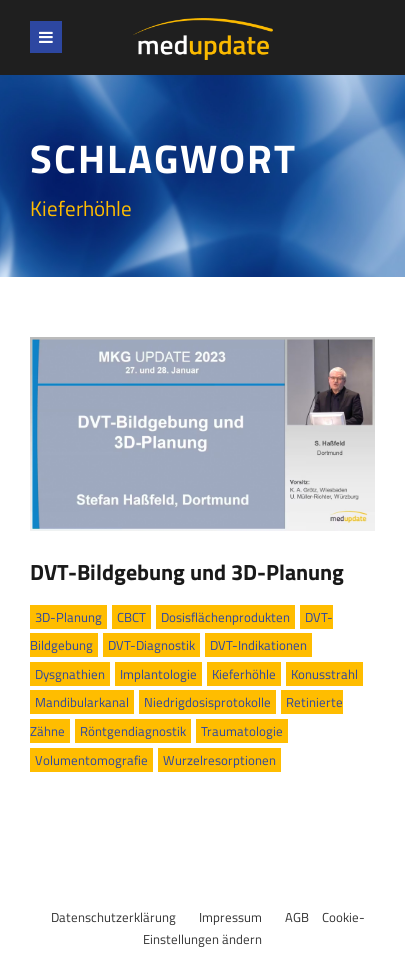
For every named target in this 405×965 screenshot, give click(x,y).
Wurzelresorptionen (219, 760)
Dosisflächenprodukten (225, 617)
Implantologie (158, 674)
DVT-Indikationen (258, 645)
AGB (297, 917)
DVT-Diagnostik (151, 645)
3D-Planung (68, 617)
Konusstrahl (324, 674)
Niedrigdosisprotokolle (207, 702)
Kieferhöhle (244, 674)
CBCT (131, 617)
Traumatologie (242, 731)
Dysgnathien (70, 674)
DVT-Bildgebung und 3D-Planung (187, 572)
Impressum (230, 917)
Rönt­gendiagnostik (133, 731)
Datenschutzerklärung (113, 917)
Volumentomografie (91, 760)
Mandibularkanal (82, 702)
